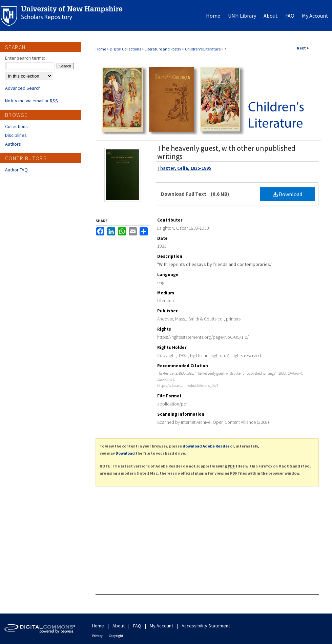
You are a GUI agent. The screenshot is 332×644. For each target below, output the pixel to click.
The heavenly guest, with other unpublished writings (226, 152)
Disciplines (16, 135)
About (119, 626)
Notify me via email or (32, 101)
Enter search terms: (25, 58)
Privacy (97, 636)
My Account (161, 626)
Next (301, 48)
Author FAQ (16, 170)
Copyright (116, 636)
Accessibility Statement (206, 626)
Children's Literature (203, 49)
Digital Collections (125, 49)
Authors (13, 144)
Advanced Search (23, 88)
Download (287, 194)
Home (101, 49)
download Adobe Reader (206, 446)
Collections (16, 126)
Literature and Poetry (163, 49)
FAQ (137, 626)
